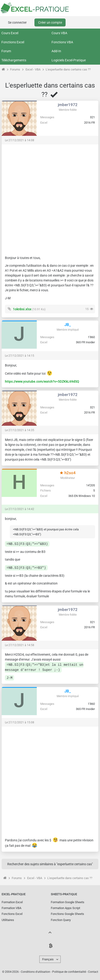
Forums (15, 69)
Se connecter (17, 22)
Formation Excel (12, 902)
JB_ (68, 325)
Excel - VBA (33, 69)
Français (48, 959)
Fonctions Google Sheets (67, 914)
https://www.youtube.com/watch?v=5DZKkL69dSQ (42, 381)
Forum (6, 51)
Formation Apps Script (65, 908)
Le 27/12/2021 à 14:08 (20, 140)
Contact (93, 972)
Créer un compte (50, 22)
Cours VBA (59, 33)
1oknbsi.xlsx (22, 309)
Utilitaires (8, 920)
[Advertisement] (50, 198)
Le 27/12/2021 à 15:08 (20, 722)
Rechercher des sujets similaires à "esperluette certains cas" (50, 864)
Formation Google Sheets (68, 902)
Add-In (56, 51)
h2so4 (68, 473)
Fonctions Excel (13, 42)
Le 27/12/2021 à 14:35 (20, 430)
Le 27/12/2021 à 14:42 (20, 509)
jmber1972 (68, 105)
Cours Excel (10, 33)
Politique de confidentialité (69, 972)
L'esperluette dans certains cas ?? (68, 69)
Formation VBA (11, 908)
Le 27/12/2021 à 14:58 (20, 645)
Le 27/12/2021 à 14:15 (20, 356)
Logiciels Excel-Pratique (69, 60)
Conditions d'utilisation (35, 972)
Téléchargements (14, 60)
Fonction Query (61, 920)
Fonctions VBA (62, 42)
